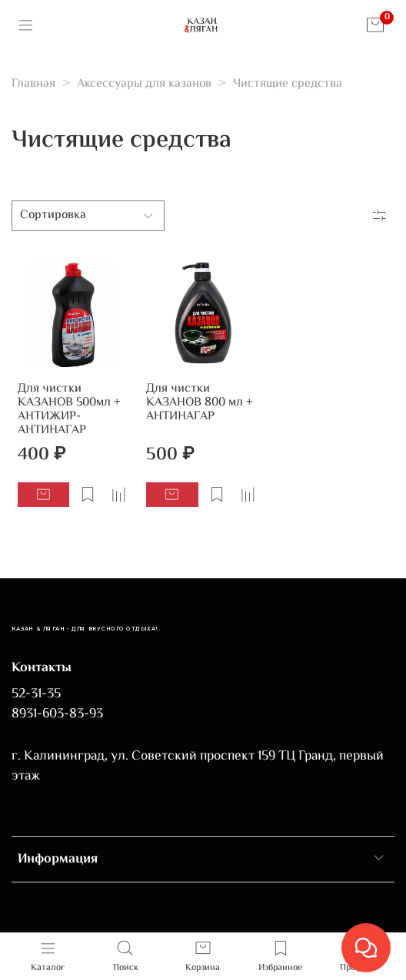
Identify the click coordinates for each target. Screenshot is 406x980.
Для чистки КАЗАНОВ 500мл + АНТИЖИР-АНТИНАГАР (69, 410)
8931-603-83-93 (57, 714)
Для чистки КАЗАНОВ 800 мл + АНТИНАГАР (199, 403)
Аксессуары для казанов (144, 84)
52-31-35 (36, 694)
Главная (33, 84)
